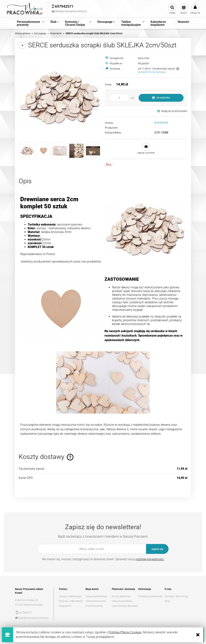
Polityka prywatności (150, 596)
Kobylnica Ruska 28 (26, 600)
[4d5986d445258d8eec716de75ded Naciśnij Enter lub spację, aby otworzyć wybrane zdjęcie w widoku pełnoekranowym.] (60, 98)
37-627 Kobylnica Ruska (29, 605)
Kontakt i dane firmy (176, 596)
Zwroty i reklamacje (70, 596)
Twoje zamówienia (96, 596)
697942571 (25, 613)
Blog (167, 601)
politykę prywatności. (150, 559)
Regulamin (65, 606)
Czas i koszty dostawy (125, 606)
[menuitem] (31, 23)
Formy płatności (121, 596)
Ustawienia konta (96, 601)
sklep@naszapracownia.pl (33, 618)
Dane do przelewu (122, 601)
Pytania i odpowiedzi (71, 601)
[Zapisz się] (157, 549)
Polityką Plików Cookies (125, 632)
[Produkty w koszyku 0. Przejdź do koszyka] (184, 9)
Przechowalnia (94, 606)
